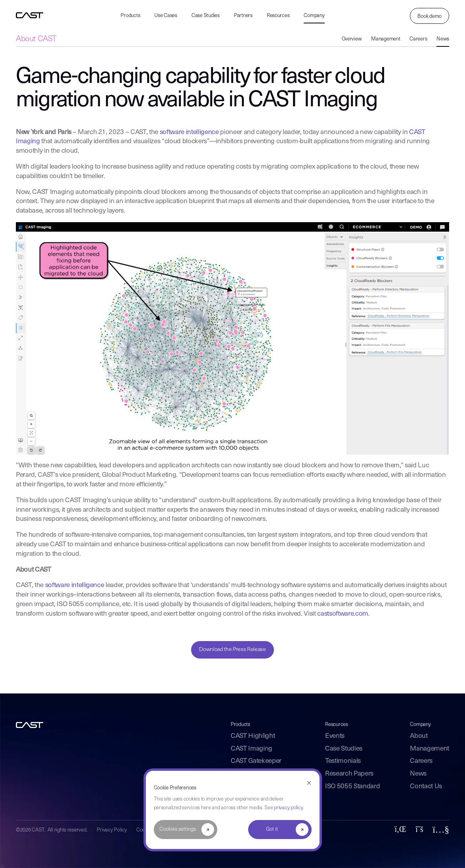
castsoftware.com (343, 614)
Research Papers (349, 774)
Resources (278, 16)
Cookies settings (178, 829)
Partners (243, 16)
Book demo (430, 16)
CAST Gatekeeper (256, 761)
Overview (352, 39)
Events (335, 736)
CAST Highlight (253, 736)
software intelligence (189, 132)
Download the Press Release (232, 650)
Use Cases (166, 16)
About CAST (36, 39)
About (419, 736)
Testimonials (343, 761)
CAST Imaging (252, 749)
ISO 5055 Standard (352, 786)
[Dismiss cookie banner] (309, 783)
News (443, 39)
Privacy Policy (112, 830)
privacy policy (288, 808)
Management (386, 39)
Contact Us (426, 786)
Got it (272, 829)
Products (130, 16)
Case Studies (206, 16)
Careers (418, 39)
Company (314, 16)
